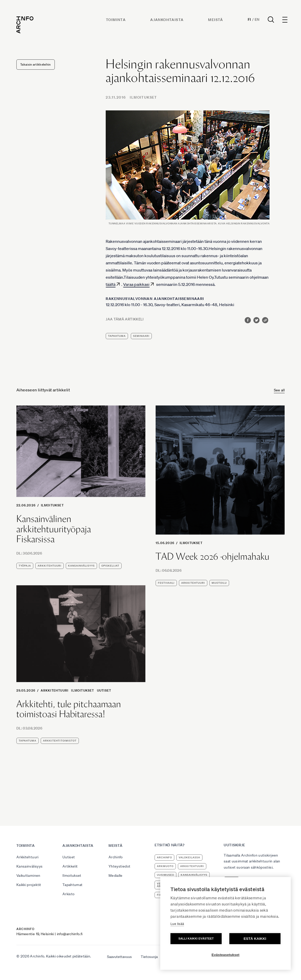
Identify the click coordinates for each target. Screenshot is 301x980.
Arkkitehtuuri (55, 690)
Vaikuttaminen (28, 875)
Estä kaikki (255, 939)
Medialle (116, 875)
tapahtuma (117, 336)
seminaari (141, 336)
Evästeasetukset (226, 955)
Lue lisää (177, 924)
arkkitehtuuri (50, 566)
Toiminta (116, 20)
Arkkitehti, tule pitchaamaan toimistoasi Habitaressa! (69, 709)
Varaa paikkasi (136, 284)
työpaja (25, 566)
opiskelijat (110, 566)
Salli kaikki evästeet (196, 939)
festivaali (166, 583)
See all (279, 390)
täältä (111, 284)
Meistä (216, 20)
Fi (249, 19)
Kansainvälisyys (29, 866)
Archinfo (116, 857)
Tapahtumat (73, 885)
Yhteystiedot (119, 866)
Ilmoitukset (143, 97)
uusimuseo (165, 875)
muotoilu (219, 583)
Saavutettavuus (119, 957)
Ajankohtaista (167, 20)
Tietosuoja (149, 957)
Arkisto (68, 894)
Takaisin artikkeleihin (36, 64)
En (257, 19)
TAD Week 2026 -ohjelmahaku (213, 557)
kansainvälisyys (81, 566)
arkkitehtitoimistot (60, 741)
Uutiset (104, 690)
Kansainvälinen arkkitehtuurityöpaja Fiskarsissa (54, 529)
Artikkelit (70, 866)
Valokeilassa (189, 857)
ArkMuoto (165, 866)
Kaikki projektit (29, 885)
